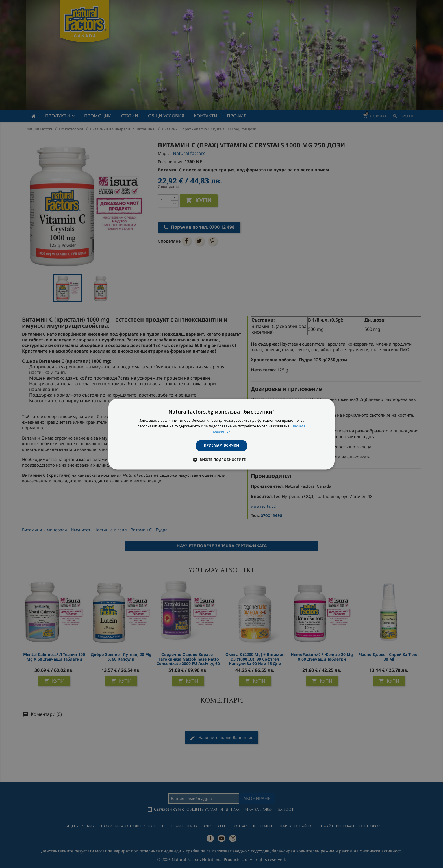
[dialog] (221, 434)
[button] (221, 460)
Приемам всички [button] (222, 446)
